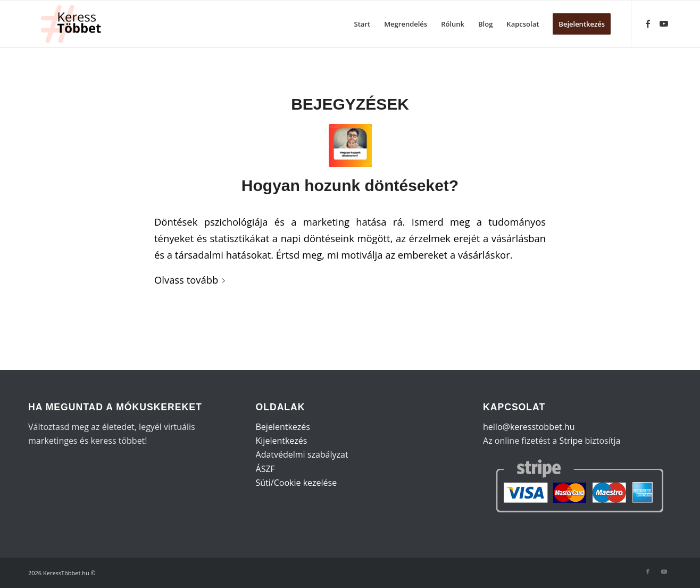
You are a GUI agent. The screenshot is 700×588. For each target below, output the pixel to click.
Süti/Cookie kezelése (297, 483)
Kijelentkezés (282, 441)
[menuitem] (362, 24)
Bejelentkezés (283, 427)
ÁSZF (265, 469)
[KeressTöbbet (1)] (75, 24)
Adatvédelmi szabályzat (302, 454)
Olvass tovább (192, 280)
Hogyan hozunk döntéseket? (350, 185)
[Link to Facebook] (648, 23)
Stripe (571, 441)
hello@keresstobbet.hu (529, 427)
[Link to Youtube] (664, 23)
